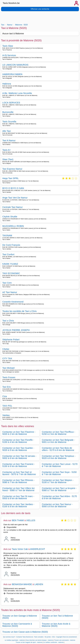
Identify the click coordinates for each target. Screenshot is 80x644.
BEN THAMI (18, 520)
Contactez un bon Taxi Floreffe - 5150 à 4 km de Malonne (18, 441)
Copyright (59, 637)
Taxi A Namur (9, 140)
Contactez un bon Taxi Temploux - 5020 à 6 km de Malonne (59, 457)
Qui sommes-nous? (9, 637)
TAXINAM (7, 236)
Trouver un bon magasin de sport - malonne (29, 642)
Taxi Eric (7, 387)
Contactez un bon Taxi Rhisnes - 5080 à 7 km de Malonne (18, 481)
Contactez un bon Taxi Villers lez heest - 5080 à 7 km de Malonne (19, 489)
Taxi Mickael (8, 368)
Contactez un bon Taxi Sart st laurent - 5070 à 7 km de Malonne (19, 473)
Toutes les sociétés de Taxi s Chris (20, 311)
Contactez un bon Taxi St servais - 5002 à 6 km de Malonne (19, 457)
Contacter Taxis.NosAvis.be (25, 637)
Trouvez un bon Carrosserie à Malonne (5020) (17, 625)
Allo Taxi (7, 131)
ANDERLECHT (38, 549)
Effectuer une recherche (40, 9)
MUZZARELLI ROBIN (13, 226)
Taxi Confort (8, 254)
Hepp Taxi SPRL (11, 178)
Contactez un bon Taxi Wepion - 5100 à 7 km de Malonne (58, 481)
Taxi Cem (7, 283)
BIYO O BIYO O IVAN (13, 188)
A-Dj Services (9, 55)
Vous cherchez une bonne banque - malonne (39, 640)
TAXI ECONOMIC (11, 273)
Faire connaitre (39, 637)
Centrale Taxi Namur (13, 207)
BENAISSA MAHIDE (22, 584)
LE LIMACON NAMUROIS (15, 65)
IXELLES (31, 520)
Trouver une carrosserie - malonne (65, 640)
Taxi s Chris (8, 321)
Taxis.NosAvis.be (11, 3)
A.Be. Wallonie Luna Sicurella (17, 93)
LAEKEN (39, 584)
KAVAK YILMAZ (10, 264)
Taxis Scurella (9, 122)
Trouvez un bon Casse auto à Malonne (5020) (25, 632)
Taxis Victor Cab (20, 549)
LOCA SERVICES (11, 103)
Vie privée (48, 637)
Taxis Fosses (9, 377)
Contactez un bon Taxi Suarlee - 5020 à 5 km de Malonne (18, 449)
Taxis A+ (7, 150)
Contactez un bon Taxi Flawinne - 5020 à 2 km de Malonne (19, 433)
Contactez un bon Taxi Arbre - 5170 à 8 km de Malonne (59, 497)
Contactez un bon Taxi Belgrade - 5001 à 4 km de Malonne (58, 441)
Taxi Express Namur (12, 169)
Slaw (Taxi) (8, 159)
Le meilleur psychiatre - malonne (15, 640)
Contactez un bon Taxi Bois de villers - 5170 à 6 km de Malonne (58, 449)
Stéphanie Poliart (11, 340)
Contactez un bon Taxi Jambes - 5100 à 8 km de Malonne (18, 505)
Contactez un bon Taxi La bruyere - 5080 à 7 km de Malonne (59, 489)
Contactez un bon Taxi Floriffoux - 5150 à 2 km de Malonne (58, 433)
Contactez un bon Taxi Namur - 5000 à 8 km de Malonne (57, 505)
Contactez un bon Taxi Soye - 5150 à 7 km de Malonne (59, 473)
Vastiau (6, 415)
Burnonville (8, 112)
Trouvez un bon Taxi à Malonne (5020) (57, 617)
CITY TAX (7, 358)
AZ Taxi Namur (10, 292)
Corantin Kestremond (13, 302)
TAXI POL (7, 406)
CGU (54, 637)
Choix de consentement (70, 637)
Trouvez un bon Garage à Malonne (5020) (20, 617)
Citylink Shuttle (10, 217)
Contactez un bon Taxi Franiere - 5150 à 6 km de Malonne (19, 465)
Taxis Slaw (8, 46)
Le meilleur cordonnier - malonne (54, 642)
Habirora (7, 84)
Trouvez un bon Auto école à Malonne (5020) (56, 625)
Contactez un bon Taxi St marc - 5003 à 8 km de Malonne (18, 497)
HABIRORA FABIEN (12, 74)
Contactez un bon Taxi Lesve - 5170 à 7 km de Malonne (60, 465)
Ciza (5, 396)
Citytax (6, 349)
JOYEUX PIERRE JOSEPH (16, 330)
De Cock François (11, 245)
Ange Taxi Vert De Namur (15, 198)
